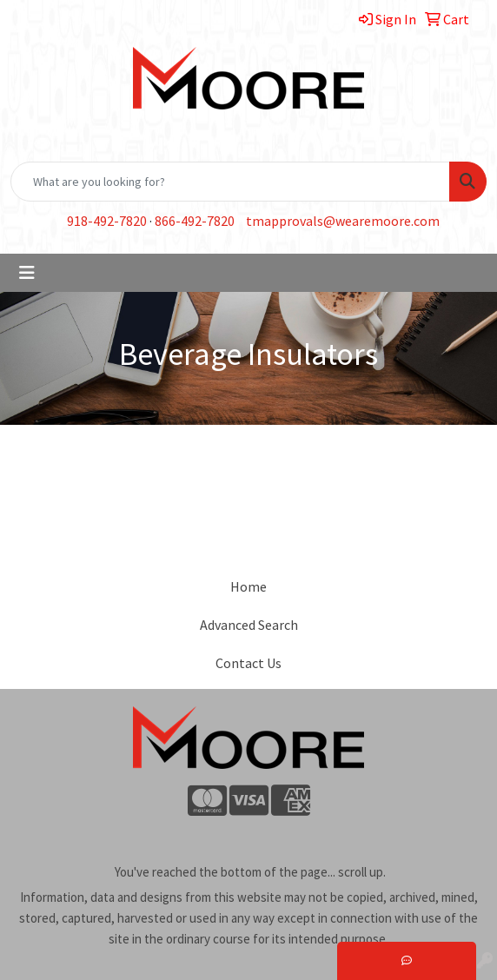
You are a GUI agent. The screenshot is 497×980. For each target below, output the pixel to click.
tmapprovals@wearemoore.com (343, 221)
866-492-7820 (195, 221)
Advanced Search (249, 625)
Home (248, 586)
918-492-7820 (107, 221)
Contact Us (248, 663)
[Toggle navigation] (27, 273)
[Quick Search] (230, 182)
